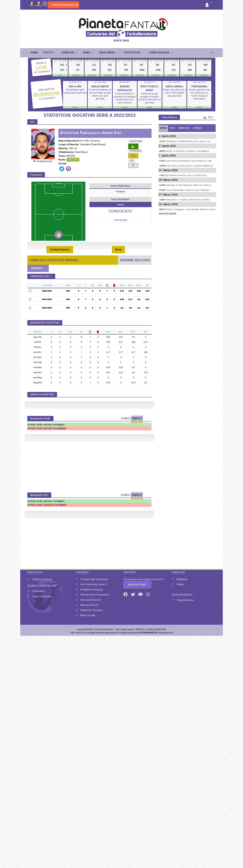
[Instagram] (45, 3)
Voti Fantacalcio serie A (94, 809)
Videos (180, 809)
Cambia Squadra (60, 250)
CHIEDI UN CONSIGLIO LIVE (65, 5)
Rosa (118, 250)
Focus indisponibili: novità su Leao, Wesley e (187, 190)
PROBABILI (76, 75)
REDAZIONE (160, 854)
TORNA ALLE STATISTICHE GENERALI (54, 260)
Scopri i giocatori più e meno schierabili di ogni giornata (174, 93)
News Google (88, 840)
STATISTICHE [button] (132, 53)
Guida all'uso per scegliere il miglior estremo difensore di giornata (150, 98)
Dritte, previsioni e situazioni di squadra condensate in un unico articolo (125, 98)
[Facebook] (126, 819)
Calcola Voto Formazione (95, 820)
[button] (208, 3)
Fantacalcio (39, 816)
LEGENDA (38, 268)
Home (34, 53)
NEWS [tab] (163, 128)
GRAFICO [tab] (137, 486)
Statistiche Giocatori (92, 835)
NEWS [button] (87, 53)
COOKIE (149, 854)
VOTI (60, 75)
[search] (213, 52)
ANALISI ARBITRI (100, 86)
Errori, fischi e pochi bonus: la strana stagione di (189, 166)
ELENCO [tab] (126, 486)
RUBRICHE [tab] (184, 128)
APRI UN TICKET (137, 810)
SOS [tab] (172, 128)
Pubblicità (182, 804)
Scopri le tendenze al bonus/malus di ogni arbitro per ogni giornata (100, 94)
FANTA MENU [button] (107, 53)
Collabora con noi (42, 804)
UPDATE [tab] (198, 128)
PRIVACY (140, 854)
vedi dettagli (120, 220)
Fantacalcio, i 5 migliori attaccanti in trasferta (187, 200)
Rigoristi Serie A (89, 830)
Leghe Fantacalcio (42, 821)
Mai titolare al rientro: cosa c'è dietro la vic (186, 175)
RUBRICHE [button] (68, 53)
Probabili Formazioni (92, 815)
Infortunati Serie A (90, 825)
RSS (208, 117)
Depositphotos (185, 825)
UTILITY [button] (48, 53)
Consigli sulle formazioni (94, 804)
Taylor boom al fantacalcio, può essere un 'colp (188, 161)
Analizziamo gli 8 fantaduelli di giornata (75, 91)
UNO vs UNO (75, 86)
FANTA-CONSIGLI (174, 86)
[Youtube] (141, 819)
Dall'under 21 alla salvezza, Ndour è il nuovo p (188, 185)
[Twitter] (133, 819)
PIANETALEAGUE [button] (160, 53)
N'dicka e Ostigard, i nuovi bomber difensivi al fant (190, 209)
